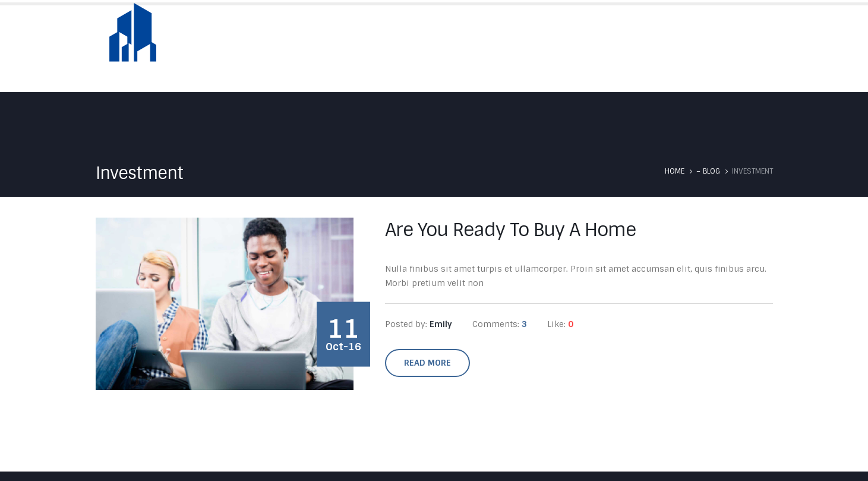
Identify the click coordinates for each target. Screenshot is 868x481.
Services (601, 48)
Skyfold (542, 48)
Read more (427, 363)
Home (429, 48)
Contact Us (746, 48)
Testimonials (670, 48)
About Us (483, 48)
